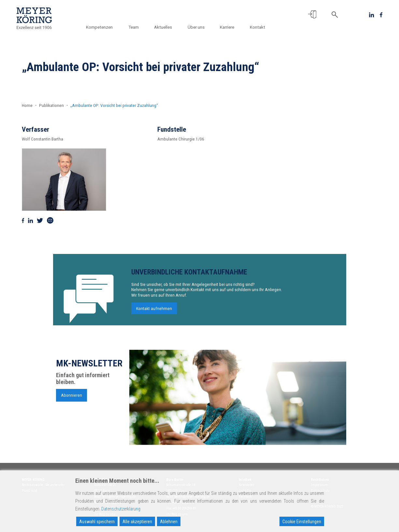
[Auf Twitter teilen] (40, 220)
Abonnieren (71, 397)
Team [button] (134, 27)
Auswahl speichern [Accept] (97, 522)
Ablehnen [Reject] (169, 522)
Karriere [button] (227, 27)
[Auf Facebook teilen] (23, 220)
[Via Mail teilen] (50, 220)
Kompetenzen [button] (99, 27)
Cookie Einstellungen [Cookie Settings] (302, 522)
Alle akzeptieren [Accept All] (137, 522)
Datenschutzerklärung (121, 509)
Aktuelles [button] (163, 27)
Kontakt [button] (257, 27)
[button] (312, 15)
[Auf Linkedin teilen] (30, 220)
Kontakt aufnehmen (154, 310)
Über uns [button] (196, 27)
